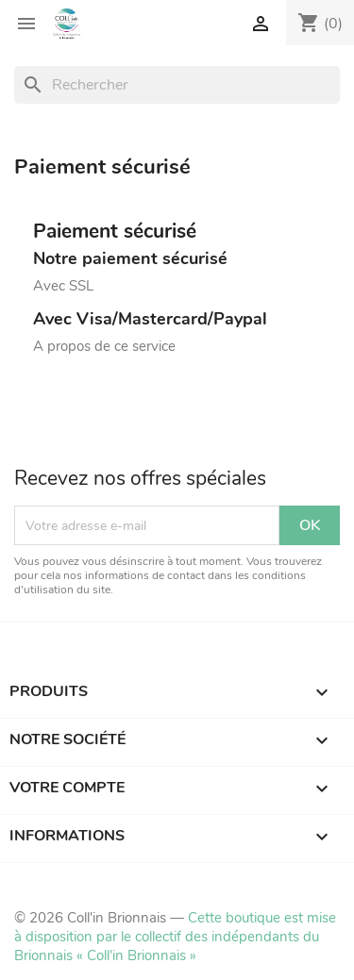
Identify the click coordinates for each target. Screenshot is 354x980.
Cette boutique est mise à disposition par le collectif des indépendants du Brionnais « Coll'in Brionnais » (175, 937)
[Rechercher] (177, 85)
